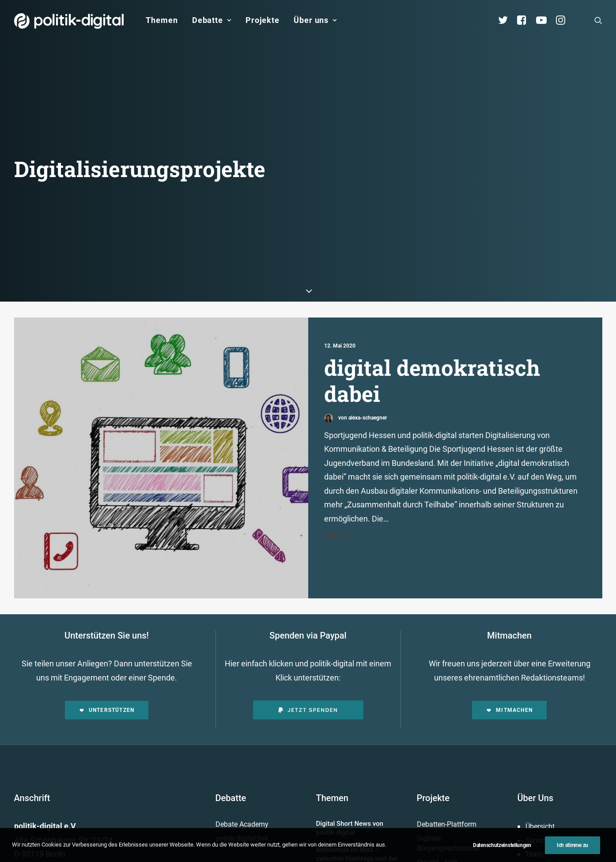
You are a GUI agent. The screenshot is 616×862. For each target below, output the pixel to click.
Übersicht (540, 658)
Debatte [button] (212, 20)
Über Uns (536, 629)
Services (539, 671)
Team (534, 686)
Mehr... (338, 366)
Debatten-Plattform (447, 656)
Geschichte (543, 755)
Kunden (429, 707)
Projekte (263, 20)
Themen (162, 20)
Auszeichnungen (551, 769)
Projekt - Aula (437, 693)
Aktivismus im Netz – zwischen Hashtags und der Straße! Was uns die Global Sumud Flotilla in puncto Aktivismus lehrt (357, 698)
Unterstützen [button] (107, 541)
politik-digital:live (242, 669)
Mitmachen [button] (509, 541)
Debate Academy (242, 656)
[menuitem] (162, 20)
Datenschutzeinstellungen (502, 845)
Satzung (539, 741)
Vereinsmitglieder (552, 699)
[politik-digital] (69, 21)
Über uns (315, 20)
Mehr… (328, 733)
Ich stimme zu (573, 845)
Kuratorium (543, 713)
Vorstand (540, 727)
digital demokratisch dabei (432, 211)
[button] (598, 20)
